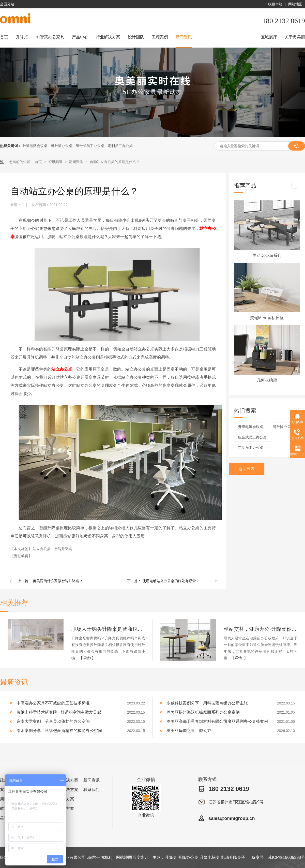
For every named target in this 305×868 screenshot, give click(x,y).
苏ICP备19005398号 (286, 857)
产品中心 (80, 37)
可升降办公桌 (62, 146)
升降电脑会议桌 (35, 146)
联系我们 (91, 790)
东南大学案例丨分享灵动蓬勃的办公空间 (53, 721)
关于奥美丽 (295, 37)
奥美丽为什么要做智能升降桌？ (58, 581)
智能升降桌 (63, 549)
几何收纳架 (267, 380)
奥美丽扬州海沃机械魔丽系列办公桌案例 (203, 712)
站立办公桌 (62, 369)
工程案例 (160, 37)
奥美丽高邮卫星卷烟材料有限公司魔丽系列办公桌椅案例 (217, 721)
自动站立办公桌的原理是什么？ (115, 162)
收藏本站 (275, 4)
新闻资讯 (184, 37)
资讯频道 (56, 162)
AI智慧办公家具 (50, 37)
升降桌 (22, 37)
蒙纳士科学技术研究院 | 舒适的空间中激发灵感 (59, 712)
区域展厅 (269, 37)
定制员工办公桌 (120, 146)
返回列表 (247, 469)
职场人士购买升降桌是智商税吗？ (108, 629)
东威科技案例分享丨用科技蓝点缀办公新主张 (207, 703)
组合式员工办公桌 (90, 146)
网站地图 (295, 4)
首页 (4, 37)
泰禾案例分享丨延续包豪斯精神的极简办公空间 (59, 731)
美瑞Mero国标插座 (267, 318)
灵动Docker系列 (267, 255)
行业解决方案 (108, 37)
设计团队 (136, 37)
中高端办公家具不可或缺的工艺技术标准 (53, 703)
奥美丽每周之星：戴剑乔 (189, 731)
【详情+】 (87, 658)
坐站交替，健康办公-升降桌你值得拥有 (261, 629)
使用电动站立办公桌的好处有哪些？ (171, 581)
